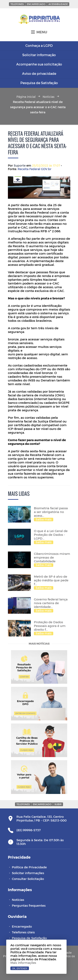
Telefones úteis (23, 932)
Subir (58, 804)
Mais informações (23, 963)
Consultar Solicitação (28, 879)
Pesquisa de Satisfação (29, 938)
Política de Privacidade (29, 867)
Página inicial (26, 97)
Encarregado (36, 4)
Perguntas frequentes (29, 905)
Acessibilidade (58, 4)
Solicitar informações (28, 873)
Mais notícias (39, 644)
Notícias (49, 97)
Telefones (17, 4)
